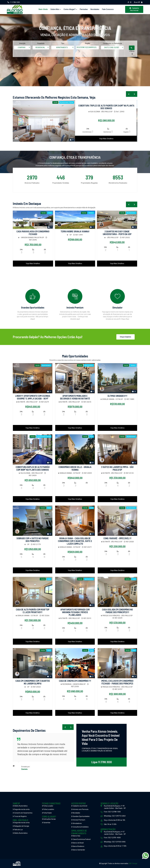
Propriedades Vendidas (61, 183)
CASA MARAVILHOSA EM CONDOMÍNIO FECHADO (33, 233)
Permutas (84, 9)
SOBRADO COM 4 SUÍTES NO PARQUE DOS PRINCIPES (33, 540)
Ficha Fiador (47, 813)
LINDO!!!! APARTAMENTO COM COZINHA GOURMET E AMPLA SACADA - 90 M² (33, 397)
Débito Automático (20, 806)
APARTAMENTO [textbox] (62, 47)
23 (134, 463)
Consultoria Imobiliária (80, 827)
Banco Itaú (76, 836)
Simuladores (76, 823)
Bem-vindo (43, 9)
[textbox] (89, 47)
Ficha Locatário (48, 809)
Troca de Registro (20, 816)
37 (50, 227)
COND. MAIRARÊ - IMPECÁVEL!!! (117, 538)
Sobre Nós (56, 9)
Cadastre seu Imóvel (79, 806)
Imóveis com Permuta (80, 809)
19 (49, 676)
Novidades (95, 9)
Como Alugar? (70, 9)
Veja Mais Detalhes (106, 139)
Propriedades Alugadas (89, 183)
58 (49, 534)
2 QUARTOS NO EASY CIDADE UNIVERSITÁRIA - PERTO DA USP (117, 233)
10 (92, 227)
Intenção (22, 43)
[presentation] (129, 94)
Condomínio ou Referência (112, 43)
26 (92, 463)
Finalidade (41, 43)
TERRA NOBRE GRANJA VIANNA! (75, 231)
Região (88, 43)
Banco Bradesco (78, 846)
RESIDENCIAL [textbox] (40, 47)
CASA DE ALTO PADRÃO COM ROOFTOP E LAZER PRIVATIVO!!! (33, 611)
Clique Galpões (125, 337)
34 (49, 392)
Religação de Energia (21, 826)
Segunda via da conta (21, 809)
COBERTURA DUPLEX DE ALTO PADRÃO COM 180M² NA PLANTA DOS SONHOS (33, 468)
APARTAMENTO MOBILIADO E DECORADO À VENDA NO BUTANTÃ (75, 397)
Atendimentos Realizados (118, 183)
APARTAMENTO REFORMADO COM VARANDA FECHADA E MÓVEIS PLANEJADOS (75, 612)
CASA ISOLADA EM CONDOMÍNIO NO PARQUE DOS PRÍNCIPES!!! (117, 611)
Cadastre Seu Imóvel (134, 9)
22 (92, 605)
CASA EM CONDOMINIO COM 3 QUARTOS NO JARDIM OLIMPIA (33, 682)
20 (134, 392)
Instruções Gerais (49, 819)
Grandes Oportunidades (80, 816)
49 (72, 140)
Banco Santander (78, 850)
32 (49, 605)
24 (134, 676)
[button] (132, 53)
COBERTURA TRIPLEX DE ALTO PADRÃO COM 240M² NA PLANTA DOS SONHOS (106, 107)
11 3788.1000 (14, 2)
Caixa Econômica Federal (81, 839)
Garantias (46, 823)
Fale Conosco (108, 9)
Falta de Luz (18, 830)
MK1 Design (133, 863)
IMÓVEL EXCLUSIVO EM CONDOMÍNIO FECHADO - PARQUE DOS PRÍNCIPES (117, 682)
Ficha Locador (48, 806)
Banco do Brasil (77, 843)
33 (134, 534)
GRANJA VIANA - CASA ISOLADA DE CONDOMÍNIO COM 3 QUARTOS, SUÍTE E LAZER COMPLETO (75, 541)
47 (49, 463)
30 (134, 227)
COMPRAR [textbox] (22, 47)
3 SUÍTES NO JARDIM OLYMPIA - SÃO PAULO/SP (117, 468)
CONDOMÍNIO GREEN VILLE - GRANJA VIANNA (75, 468)
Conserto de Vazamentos (23, 813)
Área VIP (138, 2)
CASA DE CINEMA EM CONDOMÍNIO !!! (75, 681)
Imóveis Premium (78, 820)
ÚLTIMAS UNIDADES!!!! (117, 396)
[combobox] (22, 48)
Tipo (63, 43)
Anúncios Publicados (32, 183)
